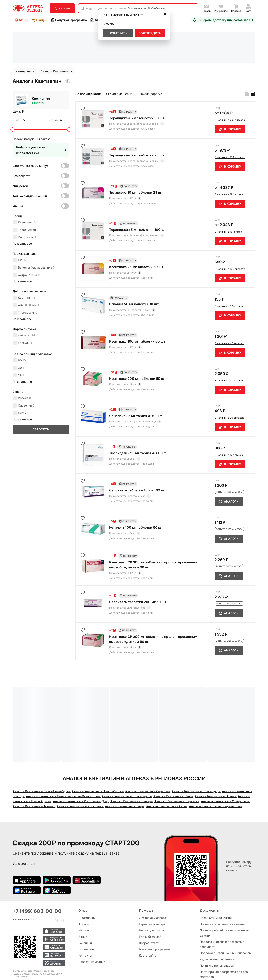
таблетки (26, 299)
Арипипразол (149, 167)
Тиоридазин (28, 276)
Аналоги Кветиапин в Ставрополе (225, 765)
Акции (21, 20)
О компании (87, 886)
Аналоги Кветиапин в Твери (125, 770)
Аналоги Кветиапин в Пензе (173, 760)
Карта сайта (148, 924)
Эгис (132, 497)
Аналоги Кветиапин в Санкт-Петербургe (41, 755)
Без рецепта (21, 139)
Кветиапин (41, 62)
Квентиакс (27, 186)
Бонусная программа (69, 20)
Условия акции (24, 827)
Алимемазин (28, 269)
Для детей (20, 149)
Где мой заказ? (150, 905)
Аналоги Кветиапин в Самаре (131, 765)
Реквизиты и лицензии (216, 886)
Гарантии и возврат (153, 893)
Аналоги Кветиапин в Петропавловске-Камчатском (63, 760)
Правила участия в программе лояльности (222, 913)
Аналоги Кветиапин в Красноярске (127, 760)
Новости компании (92, 930)
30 (21, 331)
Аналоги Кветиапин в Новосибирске (98, 755)
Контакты (85, 924)
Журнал (84, 899)
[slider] (13, 93)
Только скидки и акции (30, 159)
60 (22, 324)
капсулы (25, 306)
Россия (24, 361)
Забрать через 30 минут (30, 129)
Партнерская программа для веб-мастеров (224, 943)
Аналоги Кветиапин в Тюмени (34, 770)
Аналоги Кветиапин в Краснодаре (196, 755)
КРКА (23, 223)
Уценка (18, 170)
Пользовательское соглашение (222, 893)
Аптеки (98, 20)
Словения (26, 369)
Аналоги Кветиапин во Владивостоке (216, 770)
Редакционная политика (217, 928)
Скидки (39, 20)
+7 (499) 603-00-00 (37, 880)
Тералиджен (28, 193)
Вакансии (85, 912)
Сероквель (27, 201)
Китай (23, 377)
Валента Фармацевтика (36, 231)
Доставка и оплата (153, 886)
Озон (132, 422)
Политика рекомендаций (218, 934)
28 (21, 339)
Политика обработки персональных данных (225, 901)
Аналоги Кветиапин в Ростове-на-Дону (81, 765)
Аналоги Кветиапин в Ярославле (80, 770)
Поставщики (87, 918)
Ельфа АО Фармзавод (143, 385)
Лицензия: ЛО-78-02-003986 (39, 942)
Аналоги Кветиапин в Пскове (215, 760)
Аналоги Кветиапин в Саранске (177, 765)
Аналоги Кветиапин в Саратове (148, 755)
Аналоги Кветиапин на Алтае (167, 770)
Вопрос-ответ (149, 912)
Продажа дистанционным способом (226, 922)
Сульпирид (148, 278)
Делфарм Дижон (140, 273)
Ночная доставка (151, 899)
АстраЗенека (29, 239)
